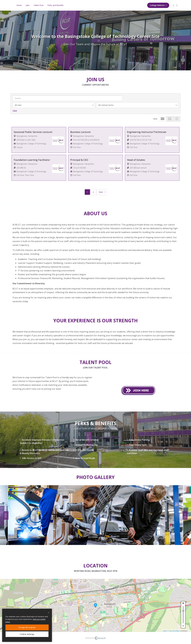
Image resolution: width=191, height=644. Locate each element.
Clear (15, 111)
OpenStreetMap (175, 631)
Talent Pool (38, 5)
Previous (6, 515)
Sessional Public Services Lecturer (33, 132)
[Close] (49, 613)
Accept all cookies (27, 627)
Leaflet (165, 631)
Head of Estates (136, 160)
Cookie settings (27, 634)
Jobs (28, 5)
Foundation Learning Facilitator (32, 160)
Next (101, 192)
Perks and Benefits (56, 5)
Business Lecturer (81, 132)
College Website (158, 5)
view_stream (170, 119)
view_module (163, 119)
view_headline (177, 119)
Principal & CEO (79, 160)
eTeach (95, 638)
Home (19, 5)
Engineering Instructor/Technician (147, 132)
